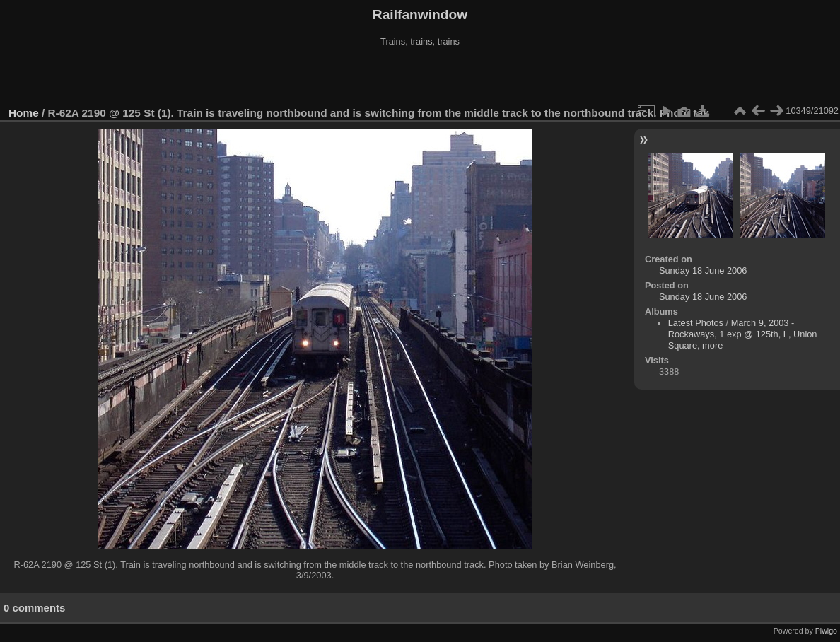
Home (24, 113)
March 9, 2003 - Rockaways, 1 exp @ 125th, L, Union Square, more (743, 334)
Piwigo (826, 631)
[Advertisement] (420, 77)
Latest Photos (696, 323)
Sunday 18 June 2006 (703, 270)
